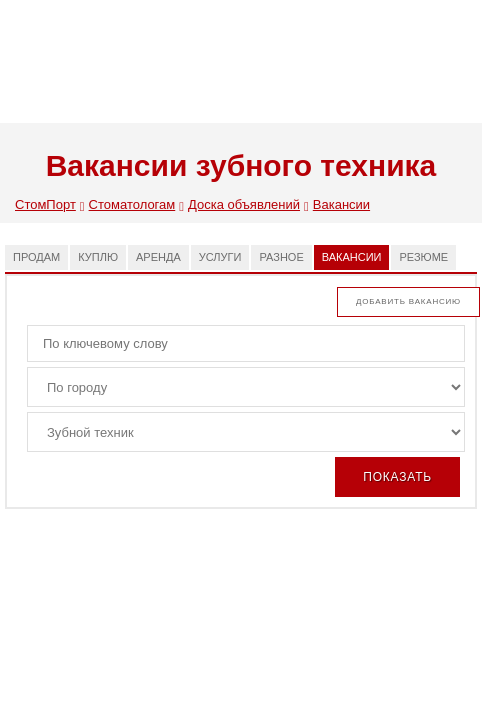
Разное (281, 257)
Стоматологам (136, 206)
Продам (36, 257)
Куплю (98, 257)
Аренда (158, 257)
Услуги (220, 257)
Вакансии (341, 204)
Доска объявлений (248, 206)
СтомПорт (50, 206)
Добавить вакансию (408, 301)
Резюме (423, 257)
